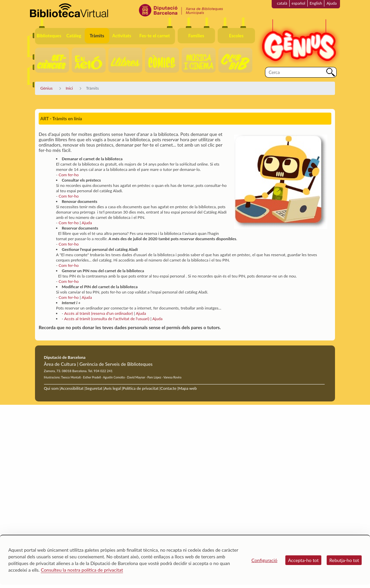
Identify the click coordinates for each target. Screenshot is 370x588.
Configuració (264, 560)
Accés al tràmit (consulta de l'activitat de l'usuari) (107, 319)
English (316, 3)
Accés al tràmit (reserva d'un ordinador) (98, 313)
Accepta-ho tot (303, 560)
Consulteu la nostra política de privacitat (82, 570)
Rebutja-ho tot (344, 560)
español (298, 3)
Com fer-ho (69, 175)
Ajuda (331, 3)
